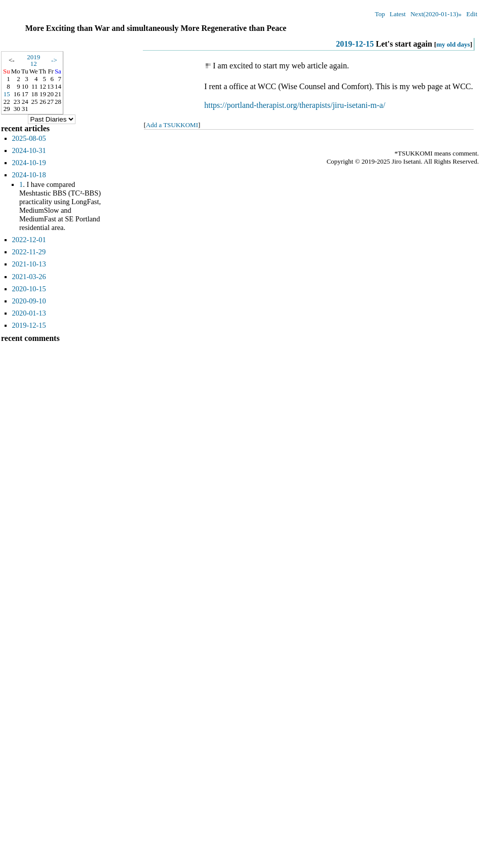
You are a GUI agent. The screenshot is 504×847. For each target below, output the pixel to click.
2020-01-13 (29, 313)
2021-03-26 (29, 277)
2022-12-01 (29, 240)
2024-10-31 (29, 150)
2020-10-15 (29, 289)
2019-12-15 (355, 44)
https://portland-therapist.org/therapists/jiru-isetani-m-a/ (295, 105)
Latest (398, 14)
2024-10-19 (29, 163)
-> (54, 60)
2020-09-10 (29, 301)
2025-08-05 (29, 138)
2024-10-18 (29, 175)
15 (7, 94)
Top (380, 14)
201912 (33, 60)
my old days (453, 44)
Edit (472, 14)
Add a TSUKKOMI (172, 125)
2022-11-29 (29, 252)
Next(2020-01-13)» (436, 14)
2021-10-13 (29, 264)
